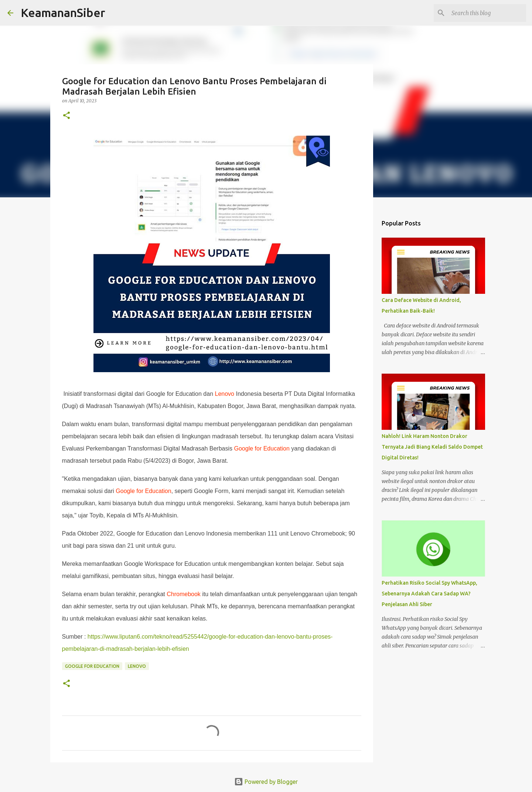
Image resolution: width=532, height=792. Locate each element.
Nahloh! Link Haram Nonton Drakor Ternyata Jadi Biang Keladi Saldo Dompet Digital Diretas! (432, 447)
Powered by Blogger (266, 782)
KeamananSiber (63, 13)
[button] (66, 116)
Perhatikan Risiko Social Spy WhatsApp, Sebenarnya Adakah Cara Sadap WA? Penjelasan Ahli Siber (429, 594)
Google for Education (262, 448)
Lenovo (225, 394)
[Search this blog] (487, 13)
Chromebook (184, 594)
